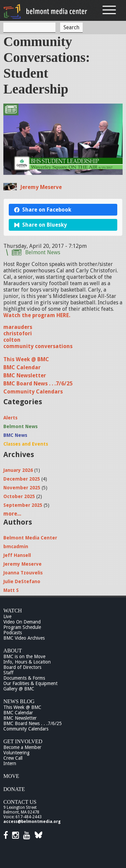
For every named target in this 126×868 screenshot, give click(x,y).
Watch (13, 611)
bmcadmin (16, 546)
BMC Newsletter (25, 375)
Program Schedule (22, 627)
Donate (14, 789)
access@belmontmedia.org (32, 822)
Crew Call (13, 758)
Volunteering (16, 753)
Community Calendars (33, 392)
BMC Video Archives (24, 638)
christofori (18, 333)
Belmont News (43, 252)
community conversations (38, 346)
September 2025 (23, 505)
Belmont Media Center (30, 538)
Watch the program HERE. (37, 315)
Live (7, 616)
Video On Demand (22, 622)
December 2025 (22, 479)
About (13, 651)
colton (12, 340)
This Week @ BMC (26, 359)
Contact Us (20, 802)
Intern (10, 763)
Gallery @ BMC (19, 689)
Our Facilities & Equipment (30, 683)
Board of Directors (22, 667)
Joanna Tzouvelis (23, 573)
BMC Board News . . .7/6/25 (38, 384)
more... (12, 514)
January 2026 (18, 470)
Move (11, 776)
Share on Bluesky (40, 225)
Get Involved (23, 741)
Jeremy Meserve (41, 187)
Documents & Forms (24, 678)
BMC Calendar (22, 367)
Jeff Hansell (17, 555)
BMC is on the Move (24, 656)
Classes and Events (26, 444)
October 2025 (19, 496)
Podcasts (13, 633)
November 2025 (22, 488)
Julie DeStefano (22, 581)
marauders (18, 327)
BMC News (15, 435)
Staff (8, 673)
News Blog (19, 701)
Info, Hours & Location (27, 662)
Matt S (11, 590)
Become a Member (22, 747)
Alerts (10, 418)
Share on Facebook (43, 210)
